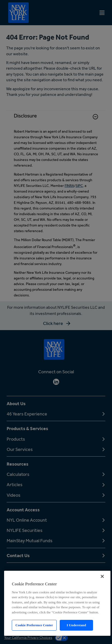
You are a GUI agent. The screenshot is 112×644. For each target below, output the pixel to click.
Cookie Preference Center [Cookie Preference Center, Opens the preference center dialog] (34, 625)
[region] (57, 603)
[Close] (102, 576)
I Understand (76, 625)
